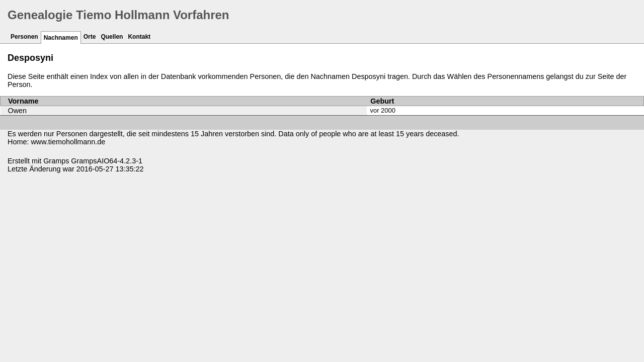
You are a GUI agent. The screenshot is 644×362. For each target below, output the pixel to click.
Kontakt (139, 37)
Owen (18, 111)
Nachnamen (61, 38)
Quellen (112, 37)
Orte (90, 37)
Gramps (56, 161)
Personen (24, 37)
